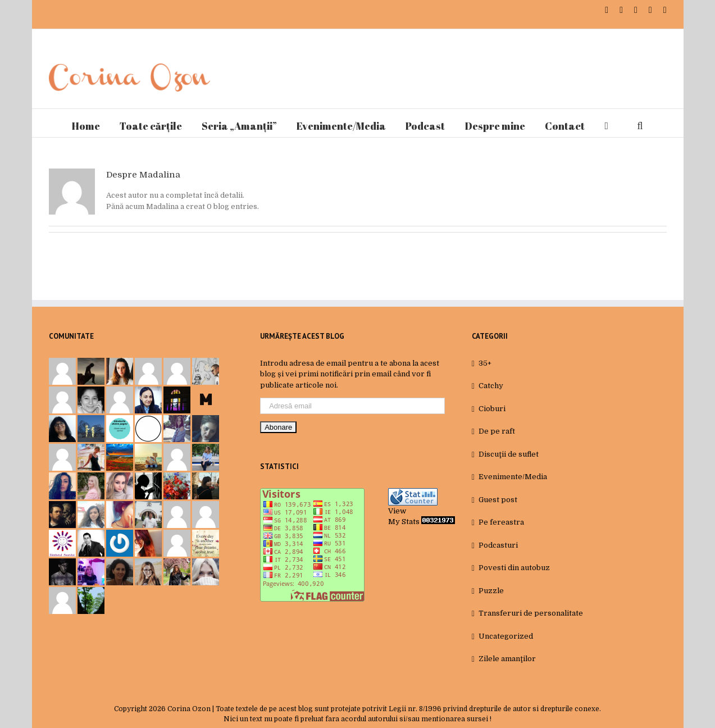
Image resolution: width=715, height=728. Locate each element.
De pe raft (497, 431)
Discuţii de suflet (509, 454)
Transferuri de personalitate (531, 613)
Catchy (491, 386)
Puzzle (491, 591)
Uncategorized (506, 636)
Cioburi (492, 409)
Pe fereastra (501, 522)
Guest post (498, 500)
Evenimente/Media (513, 477)
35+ (485, 363)
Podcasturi (498, 545)
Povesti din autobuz (514, 568)
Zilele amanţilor (507, 659)
